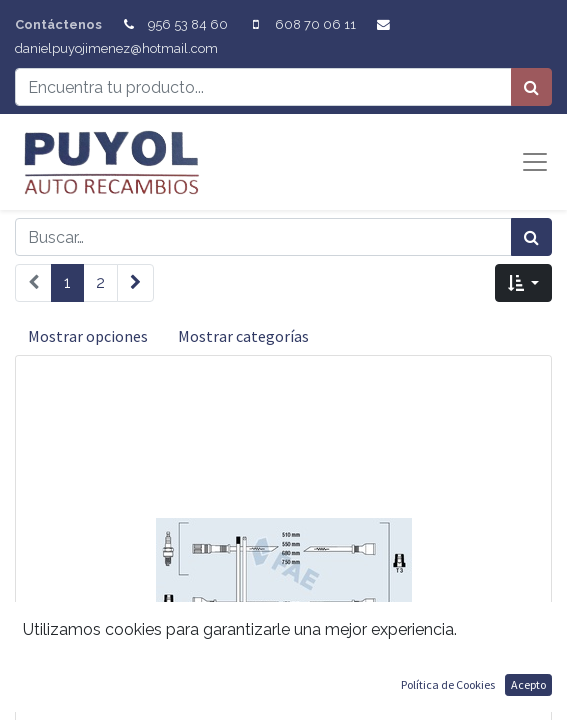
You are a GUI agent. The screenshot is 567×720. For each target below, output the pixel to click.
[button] (523, 283)
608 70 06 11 (315, 24)
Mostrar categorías (243, 336)
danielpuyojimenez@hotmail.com (116, 48)
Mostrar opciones (88, 336)
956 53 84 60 (188, 24)
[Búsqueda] (531, 87)
